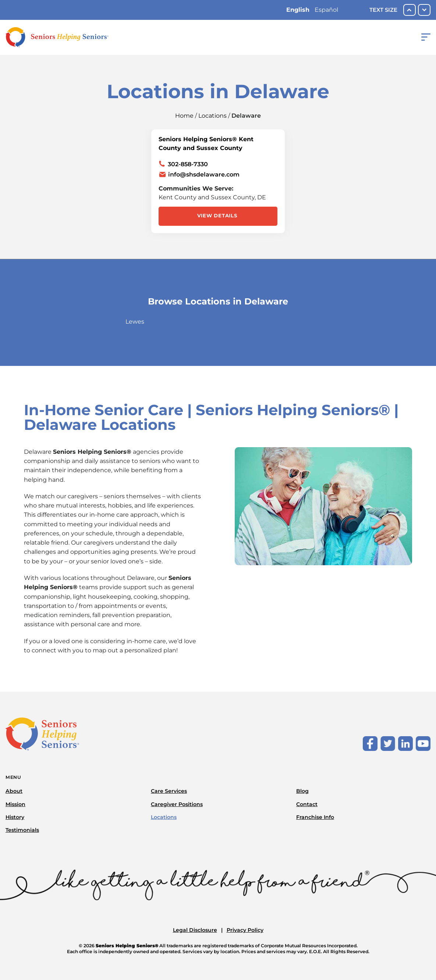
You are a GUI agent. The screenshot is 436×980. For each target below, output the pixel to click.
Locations (212, 116)
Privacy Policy (245, 930)
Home (184, 116)
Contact (307, 804)
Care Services (169, 791)
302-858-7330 (188, 164)
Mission (15, 804)
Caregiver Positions (177, 804)
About (14, 791)
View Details (217, 215)
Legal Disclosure (195, 930)
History (15, 817)
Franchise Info (315, 817)
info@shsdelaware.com (204, 174)
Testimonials (22, 830)
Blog (302, 791)
